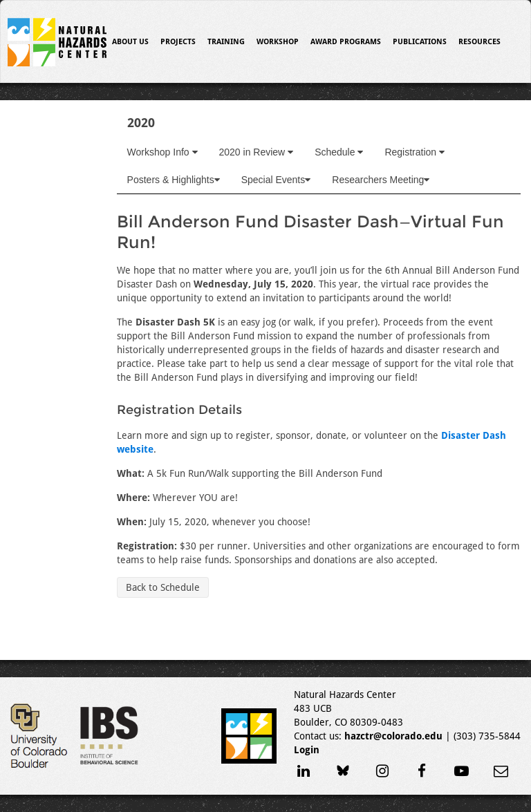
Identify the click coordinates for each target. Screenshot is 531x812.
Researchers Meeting (381, 180)
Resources (479, 42)
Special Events (276, 180)
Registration (414, 152)
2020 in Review (257, 152)
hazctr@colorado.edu (393, 736)
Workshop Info (162, 152)
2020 (141, 123)
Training (226, 42)
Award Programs (346, 42)
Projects (178, 42)
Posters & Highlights (174, 180)
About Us (130, 42)
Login (307, 750)
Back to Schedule (163, 587)
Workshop (278, 42)
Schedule (339, 152)
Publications (420, 42)
